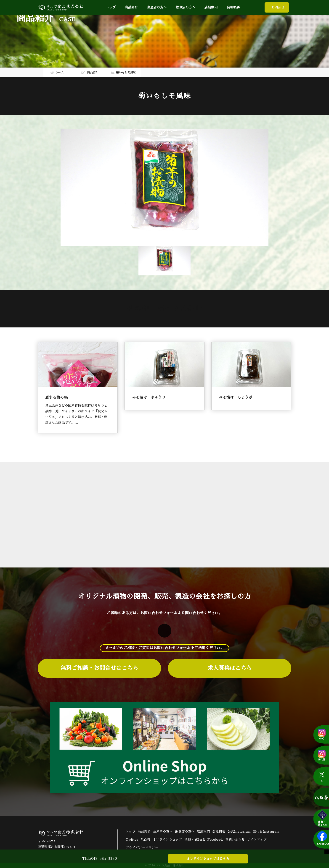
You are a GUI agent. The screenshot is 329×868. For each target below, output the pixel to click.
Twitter (132, 839)
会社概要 (233, 7)
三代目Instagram (266, 831)
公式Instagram (239, 831)
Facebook (215, 839)
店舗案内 (211, 7)
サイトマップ (257, 839)
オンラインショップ (167, 839)
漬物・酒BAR (195, 839)
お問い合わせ (235, 839)
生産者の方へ (157, 7)
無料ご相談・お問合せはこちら (99, 668)
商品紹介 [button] (131, 7)
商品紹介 (144, 831)
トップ (111, 7)
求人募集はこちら (230, 668)
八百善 (145, 839)
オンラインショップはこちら (208, 859)
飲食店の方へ (186, 7)
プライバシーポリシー (142, 847)
